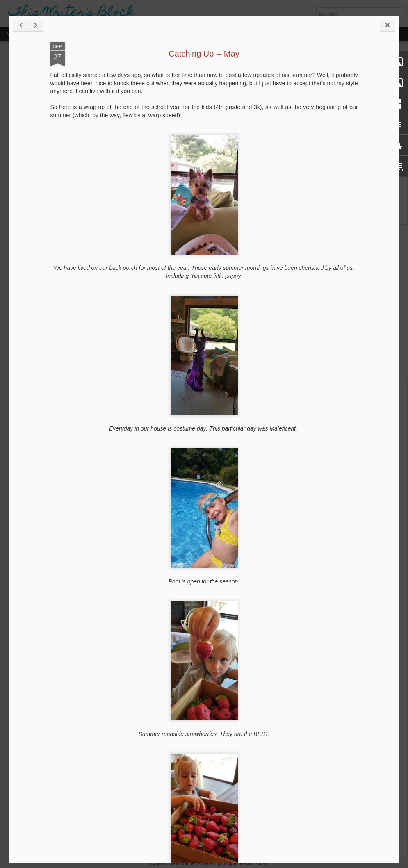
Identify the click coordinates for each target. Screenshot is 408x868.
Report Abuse (254, 863)
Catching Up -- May (204, 54)
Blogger (230, 863)
